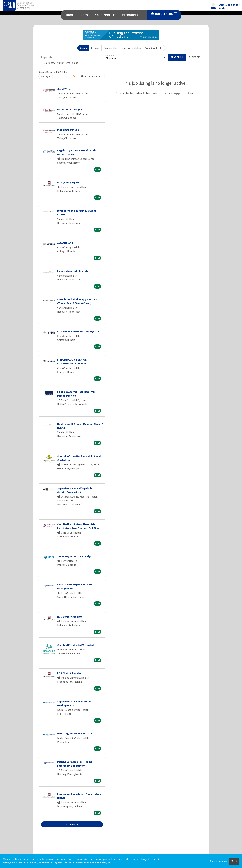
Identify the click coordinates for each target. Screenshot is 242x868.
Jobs (84, 15)
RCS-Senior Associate (70, 617)
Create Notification (92, 76)
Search (83, 48)
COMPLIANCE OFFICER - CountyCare (78, 331)
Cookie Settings (218, 861)
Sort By (45, 76)
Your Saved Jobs (154, 48)
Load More (72, 824)
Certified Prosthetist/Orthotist (76, 645)
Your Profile (105, 15)
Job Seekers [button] (164, 14)
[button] (194, 57)
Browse (95, 48)
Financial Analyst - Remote (73, 271)
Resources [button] (130, 15)
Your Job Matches (131, 48)
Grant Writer (64, 89)
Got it (234, 861)
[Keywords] (72, 57)
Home (70, 15)
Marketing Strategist (70, 109)
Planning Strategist (69, 130)
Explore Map (111, 48)
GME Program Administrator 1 (75, 733)
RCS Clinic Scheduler (69, 673)
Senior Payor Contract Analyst (75, 556)
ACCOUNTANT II (66, 243)
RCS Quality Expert (68, 182)
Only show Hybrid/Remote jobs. (61, 63)
